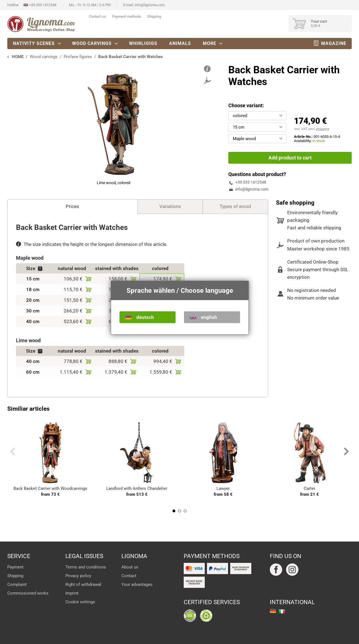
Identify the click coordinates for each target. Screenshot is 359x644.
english (209, 317)
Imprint (72, 593)
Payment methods (127, 16)
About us (130, 567)
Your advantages (137, 584)
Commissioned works (28, 593)
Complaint (17, 584)
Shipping (154, 16)
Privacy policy (78, 576)
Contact (129, 576)
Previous (13, 451)
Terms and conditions (86, 567)
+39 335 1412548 (43, 5)
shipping (322, 129)
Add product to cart (290, 158)
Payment (15, 567)
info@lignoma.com (150, 5)
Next (346, 451)
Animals (180, 43)
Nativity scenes (34, 43)
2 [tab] (179, 511)
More (210, 43)
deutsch (145, 317)
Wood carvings (92, 43)
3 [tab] (185, 511)
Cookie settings (80, 602)
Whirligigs (143, 43)
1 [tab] (174, 511)
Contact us (97, 16)
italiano (282, 611)
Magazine (334, 43)
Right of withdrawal (83, 584)
